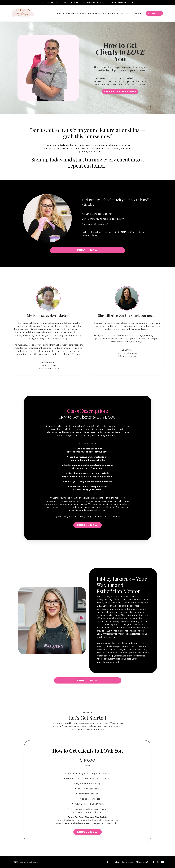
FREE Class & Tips (119, 13)
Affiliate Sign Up (143, 862)
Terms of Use (127, 862)
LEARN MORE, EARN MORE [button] (120, 91)
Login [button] (138, 13)
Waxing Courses (67, 13)
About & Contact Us (93, 13)
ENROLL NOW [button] (154, 13)
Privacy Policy (113, 862)
